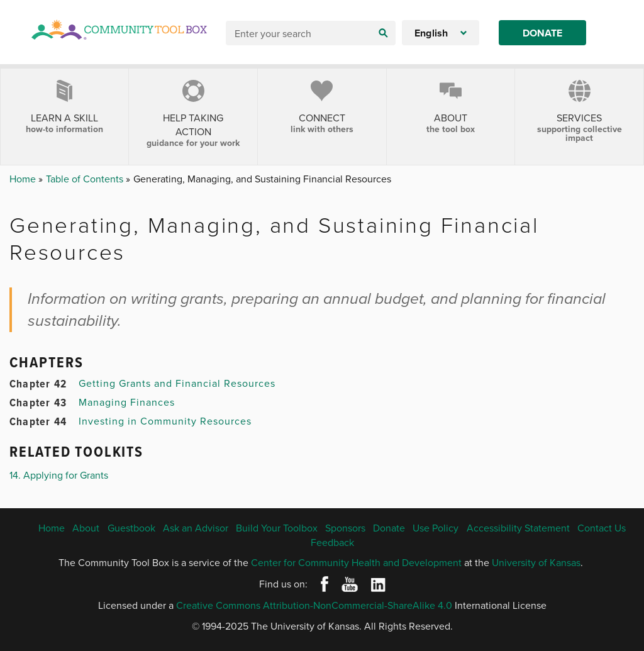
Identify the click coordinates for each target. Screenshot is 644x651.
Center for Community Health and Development (356, 562)
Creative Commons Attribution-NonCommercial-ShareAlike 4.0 (314, 605)
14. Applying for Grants (59, 475)
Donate (542, 33)
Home (24, 179)
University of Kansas (536, 562)
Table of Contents (86, 179)
